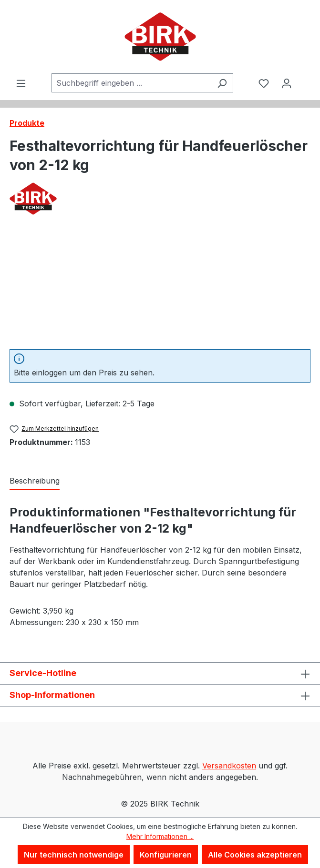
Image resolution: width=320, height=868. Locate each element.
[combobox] (131, 83)
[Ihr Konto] (287, 83)
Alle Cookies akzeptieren (255, 855)
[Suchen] (222, 83)
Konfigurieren (166, 855)
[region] (160, 288)
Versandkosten (229, 766)
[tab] (35, 481)
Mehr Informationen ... (160, 836)
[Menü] (21, 83)
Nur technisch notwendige (74, 855)
